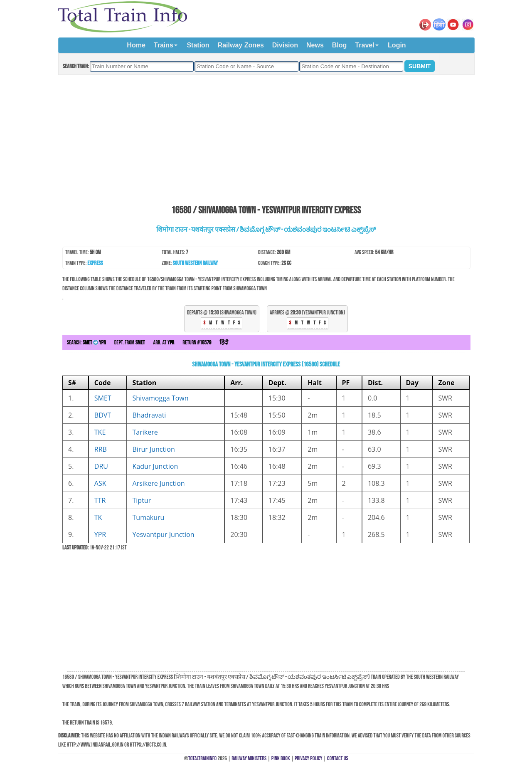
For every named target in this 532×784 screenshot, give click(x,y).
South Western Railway (195, 263)
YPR (100, 534)
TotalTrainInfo (202, 758)
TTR (100, 500)
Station (198, 45)
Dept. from (130, 343)
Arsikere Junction (159, 483)
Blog (340, 45)
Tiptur (142, 500)
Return (197, 343)
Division (285, 45)
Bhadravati (149, 415)
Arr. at (164, 343)
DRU (101, 466)
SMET (103, 398)
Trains (164, 45)
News (315, 45)
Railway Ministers (249, 758)
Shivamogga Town (161, 398)
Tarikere (145, 432)
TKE (100, 432)
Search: (86, 343)
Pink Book (281, 758)
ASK (100, 483)
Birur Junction (154, 449)
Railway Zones (241, 45)
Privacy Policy (309, 758)
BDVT (103, 415)
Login (397, 45)
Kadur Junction (155, 466)
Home (136, 45)
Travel (365, 45)
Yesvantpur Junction (164, 534)
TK (98, 517)
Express (95, 263)
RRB (101, 449)
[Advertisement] (266, 135)
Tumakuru (149, 517)
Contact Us (338, 758)
